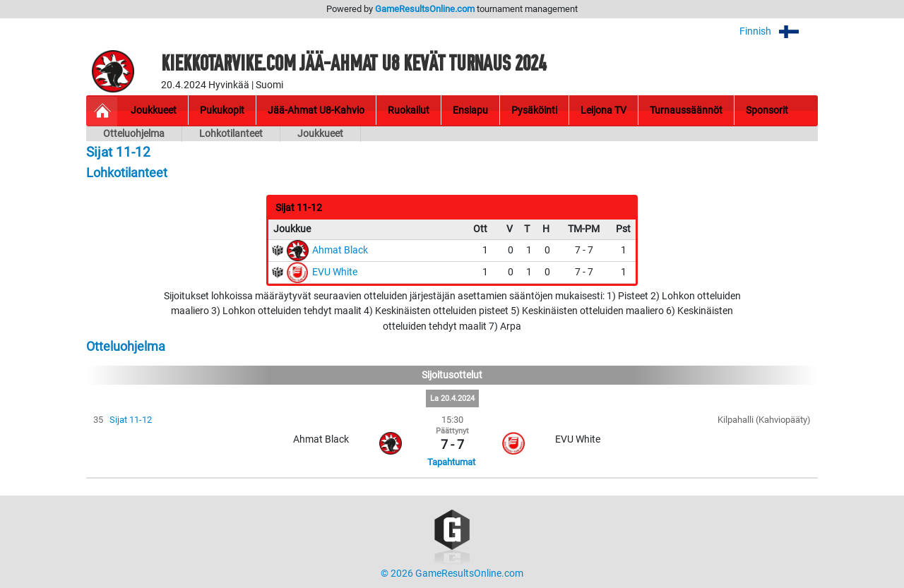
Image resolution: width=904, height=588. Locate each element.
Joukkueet (320, 134)
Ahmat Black (340, 250)
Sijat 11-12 (131, 420)
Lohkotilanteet (231, 134)
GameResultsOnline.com (425, 9)
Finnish (779, 31)
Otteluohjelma (134, 134)
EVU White (335, 272)
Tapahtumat (451, 462)
